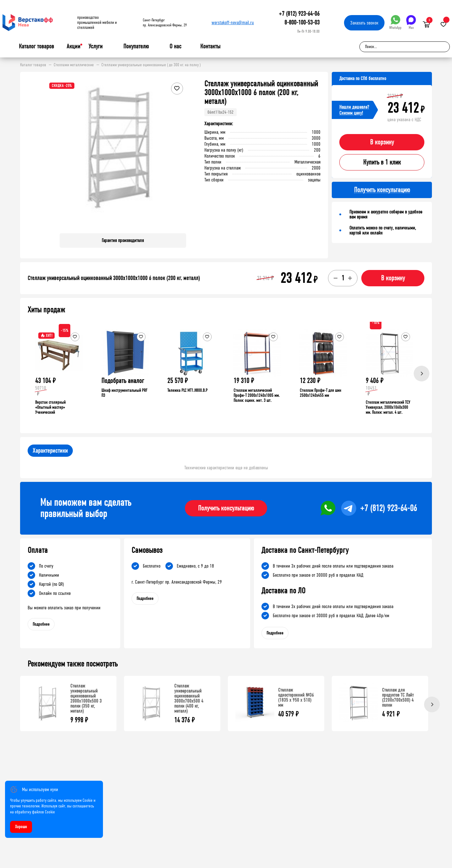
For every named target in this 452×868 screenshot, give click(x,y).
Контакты (210, 46)
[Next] (422, 374)
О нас (175, 46)
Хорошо (21, 827)
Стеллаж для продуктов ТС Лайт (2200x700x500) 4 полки (398, 697)
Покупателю (136, 46)
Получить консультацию (226, 508)
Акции (73, 46)
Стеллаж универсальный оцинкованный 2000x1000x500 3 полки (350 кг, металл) (86, 698)
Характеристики (50, 451)
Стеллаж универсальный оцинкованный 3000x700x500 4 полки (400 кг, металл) (189, 698)
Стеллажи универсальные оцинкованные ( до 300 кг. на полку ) (151, 65)
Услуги (96, 46)
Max (411, 22)
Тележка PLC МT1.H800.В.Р (187, 390)
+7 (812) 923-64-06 (299, 14)
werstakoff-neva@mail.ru (233, 22)
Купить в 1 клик (382, 162)
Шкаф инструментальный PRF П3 (124, 393)
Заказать (364, 23)
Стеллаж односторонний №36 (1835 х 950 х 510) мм (296, 697)
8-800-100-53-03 (302, 22)
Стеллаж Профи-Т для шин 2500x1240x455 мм (320, 393)
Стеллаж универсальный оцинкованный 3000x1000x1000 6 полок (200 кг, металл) (114, 278)
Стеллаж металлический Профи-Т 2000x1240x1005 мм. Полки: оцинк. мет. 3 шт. (257, 395)
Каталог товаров (36, 46)
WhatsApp (395, 22)
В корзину (382, 142)
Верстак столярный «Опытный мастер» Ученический (50, 407)
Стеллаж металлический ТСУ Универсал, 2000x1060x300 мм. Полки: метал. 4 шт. (388, 407)
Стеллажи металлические (74, 65)
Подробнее (41, 624)
